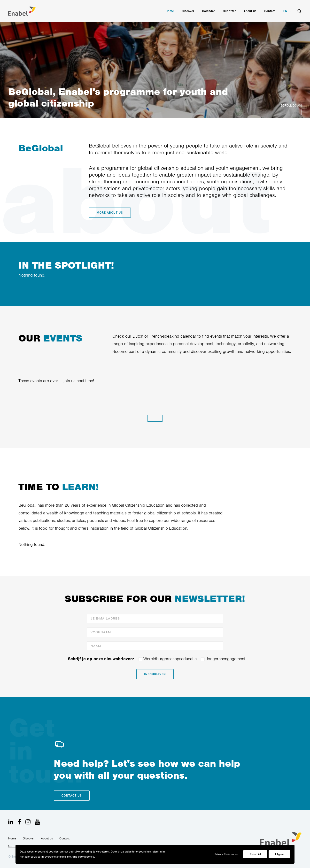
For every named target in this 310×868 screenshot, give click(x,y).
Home (170, 11)
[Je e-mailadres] (155, 618)
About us (250, 11)
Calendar (209, 11)
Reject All (255, 854)
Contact (270, 11)
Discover (188, 11)
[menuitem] (170, 11)
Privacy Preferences (226, 854)
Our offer (229, 11)
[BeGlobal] (22, 11)
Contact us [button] (72, 796)
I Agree (279, 854)
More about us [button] (104, 213)
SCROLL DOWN (291, 105)
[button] (300, 11)
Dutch (132, 336)
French (150, 336)
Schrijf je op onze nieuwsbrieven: (101, 659)
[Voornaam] (155, 632)
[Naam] (155, 646)
